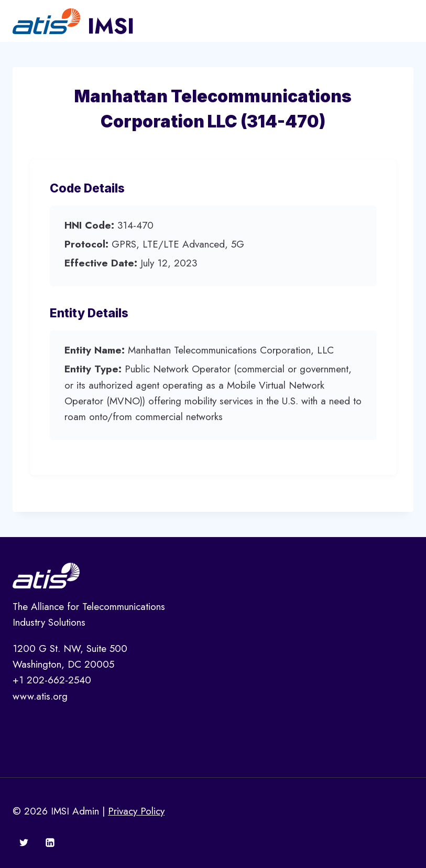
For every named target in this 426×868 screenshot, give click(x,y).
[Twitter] (24, 842)
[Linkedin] (50, 842)
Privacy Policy (136, 811)
